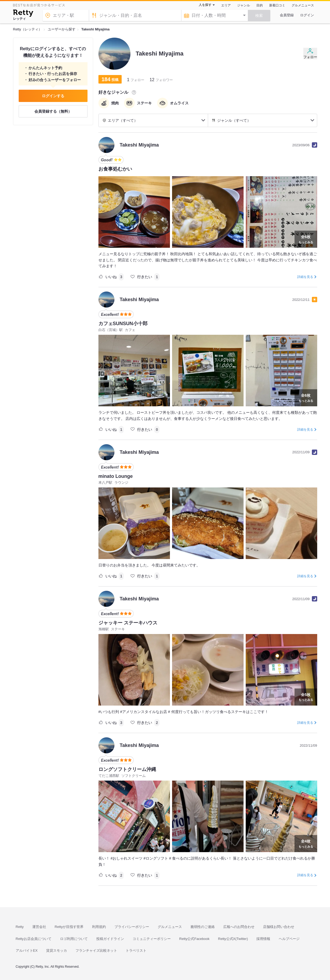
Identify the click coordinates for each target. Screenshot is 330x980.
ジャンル (244, 5)
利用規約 (99, 927)
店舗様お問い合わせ (279, 927)
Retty (20, 927)
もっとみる (306, 239)
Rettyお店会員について (34, 939)
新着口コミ (277, 5)
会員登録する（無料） (53, 111)
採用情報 (263, 939)
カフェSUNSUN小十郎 (123, 324)
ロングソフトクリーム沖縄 (127, 769)
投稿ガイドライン (110, 939)
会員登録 (287, 15)
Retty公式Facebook (194, 939)
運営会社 (39, 927)
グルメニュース (303, 5)
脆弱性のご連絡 (203, 927)
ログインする (53, 96)
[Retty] (23, 14)
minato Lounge (116, 476)
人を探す (205, 5)
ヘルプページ (289, 939)
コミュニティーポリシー (152, 939)
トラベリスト (136, 951)
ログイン (307, 15)
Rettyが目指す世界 (69, 927)
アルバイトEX (27, 951)
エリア (226, 5)
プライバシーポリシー (132, 927)
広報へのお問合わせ (239, 927)
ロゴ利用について (74, 939)
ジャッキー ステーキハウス (128, 623)
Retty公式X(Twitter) (233, 939)
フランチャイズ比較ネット (96, 951)
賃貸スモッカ (57, 951)
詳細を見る (305, 277)
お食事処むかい (115, 169)
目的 (260, 5)
